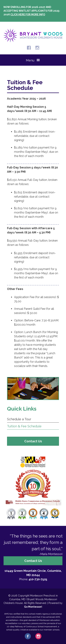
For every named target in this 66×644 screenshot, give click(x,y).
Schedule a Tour (19, 419)
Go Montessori (33, 607)
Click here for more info (28, 14)
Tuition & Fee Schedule (24, 426)
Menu (30, 60)
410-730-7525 (38, 579)
